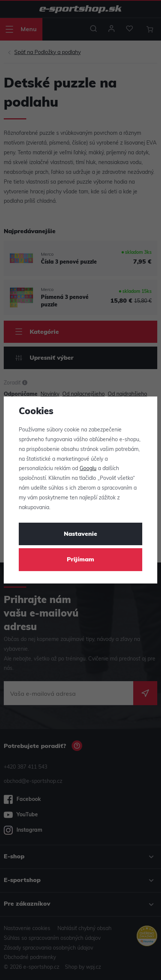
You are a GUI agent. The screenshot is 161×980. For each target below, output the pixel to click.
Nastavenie (80, 534)
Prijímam (80, 560)
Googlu (88, 469)
